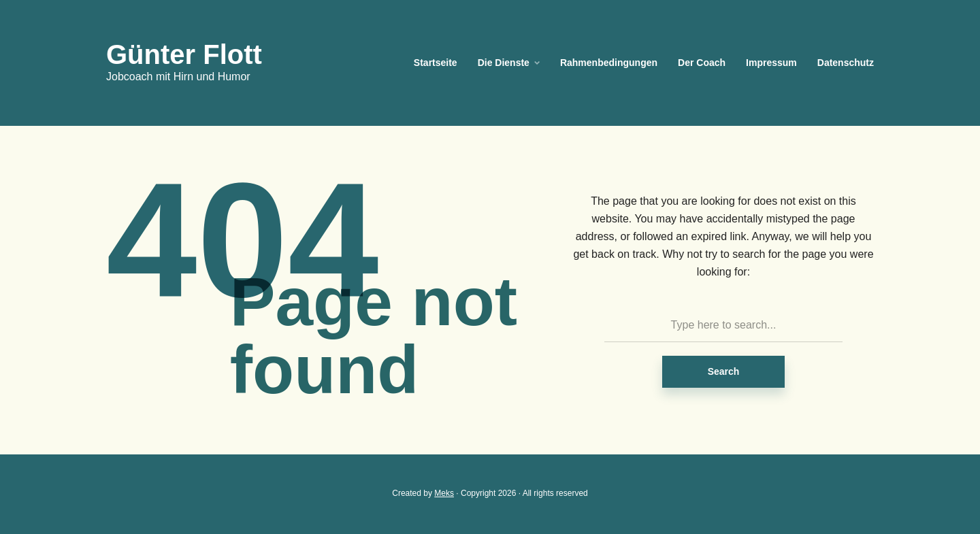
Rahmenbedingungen (609, 63)
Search (724, 371)
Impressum (771, 63)
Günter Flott (184, 54)
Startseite (436, 63)
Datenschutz (846, 63)
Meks (444, 493)
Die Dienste (504, 63)
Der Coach (702, 63)
